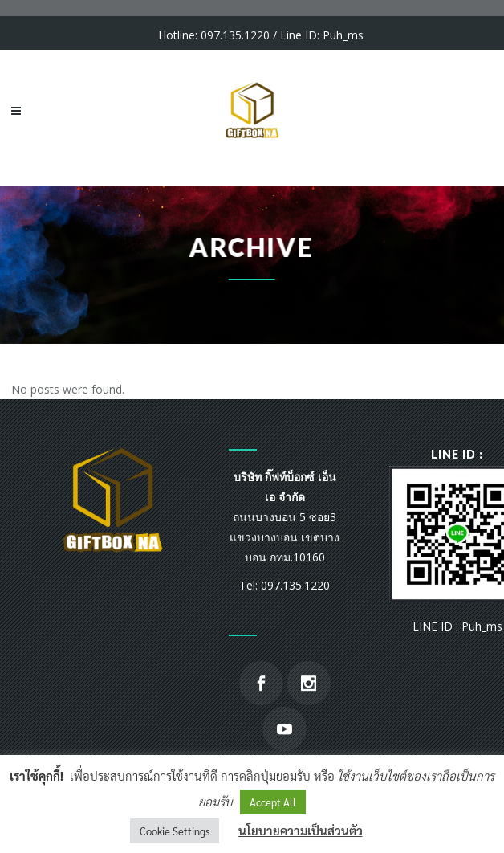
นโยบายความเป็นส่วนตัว (301, 830)
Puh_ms (343, 35)
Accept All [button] (273, 802)
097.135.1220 (235, 35)
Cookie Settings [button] (175, 831)
